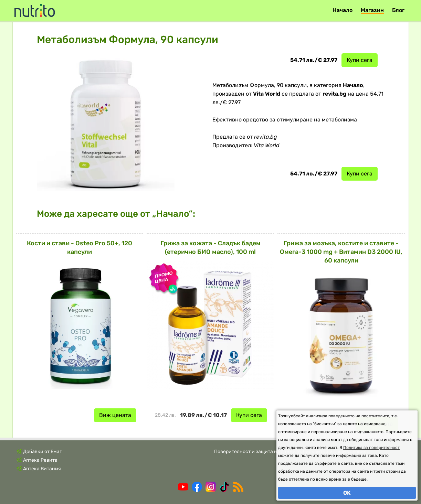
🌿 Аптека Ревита (37, 460)
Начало (343, 10)
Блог (398, 10)
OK (347, 493)
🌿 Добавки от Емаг (39, 452)
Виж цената (115, 415)
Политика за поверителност (371, 448)
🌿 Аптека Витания (39, 469)
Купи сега (360, 60)
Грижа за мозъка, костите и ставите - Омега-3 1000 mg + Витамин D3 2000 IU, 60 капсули (341, 252)
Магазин (372, 10)
